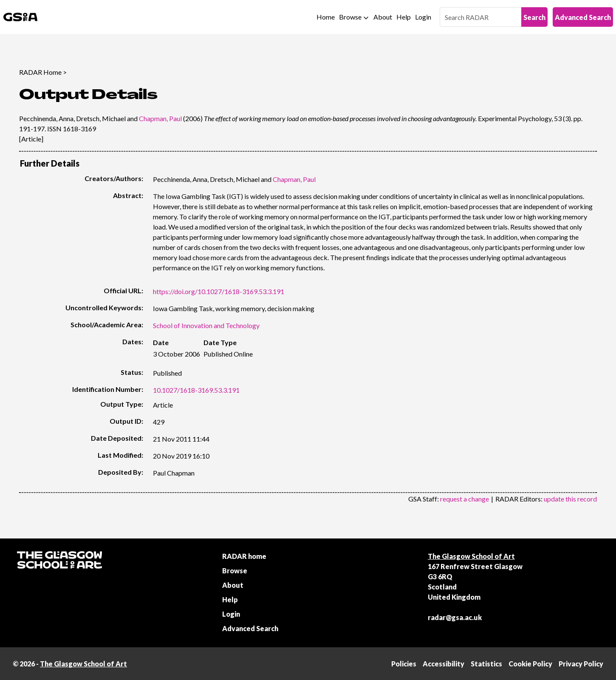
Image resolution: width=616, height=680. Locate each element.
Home (326, 17)
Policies (404, 664)
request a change (465, 499)
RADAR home (244, 556)
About (383, 17)
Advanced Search (583, 17)
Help (404, 17)
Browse (350, 17)
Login (423, 17)
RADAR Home (40, 72)
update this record (570, 499)
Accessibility (444, 664)
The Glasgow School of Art (471, 556)
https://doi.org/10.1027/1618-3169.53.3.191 (219, 291)
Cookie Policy (530, 664)
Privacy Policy (581, 664)
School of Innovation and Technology (206, 325)
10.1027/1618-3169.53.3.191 (196, 390)
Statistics (486, 664)
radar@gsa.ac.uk (455, 617)
